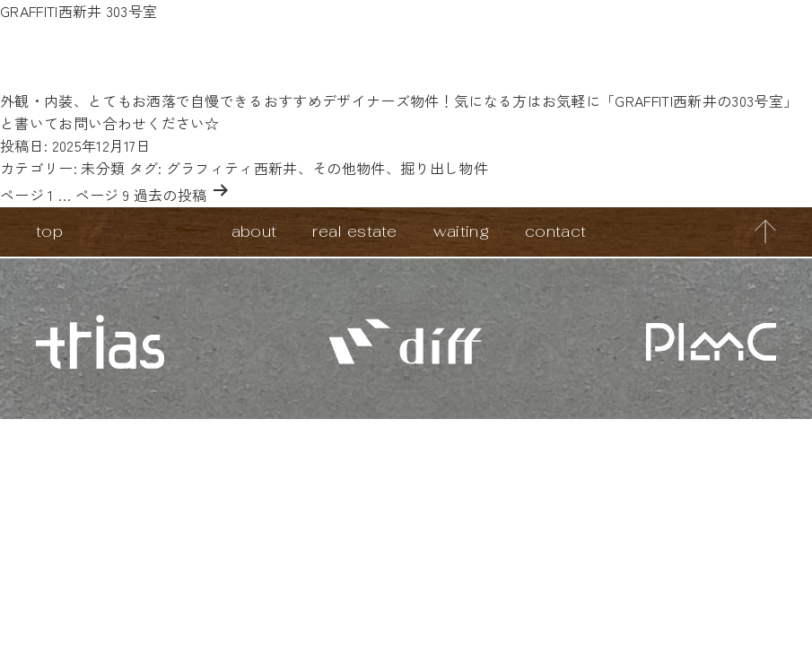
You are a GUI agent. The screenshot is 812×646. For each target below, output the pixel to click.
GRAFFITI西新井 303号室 (79, 11)
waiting (461, 231)
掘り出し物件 (444, 168)
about (254, 231)
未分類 (103, 168)
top (49, 231)
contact (555, 231)
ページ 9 (103, 195)
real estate (355, 231)
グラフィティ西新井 (232, 168)
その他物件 (349, 168)
